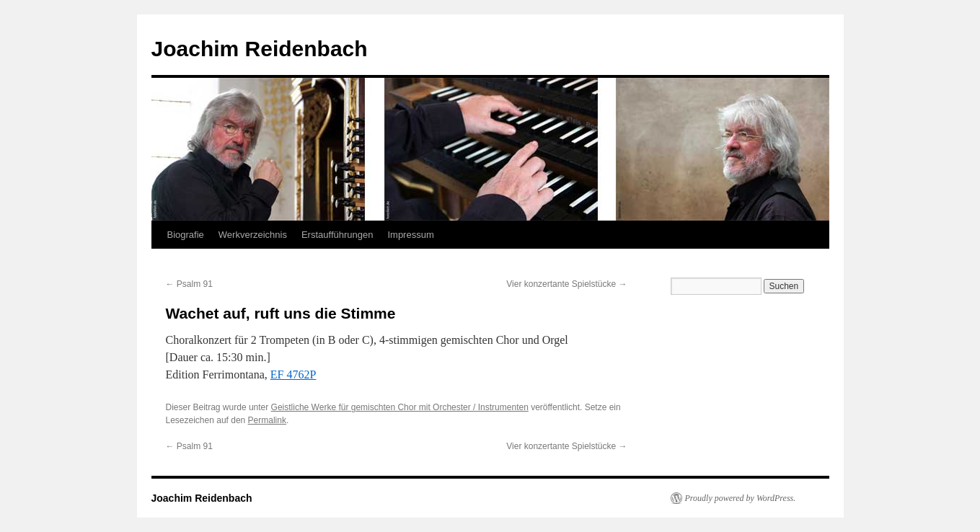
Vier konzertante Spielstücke (566, 284)
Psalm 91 (189, 284)
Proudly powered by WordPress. (741, 498)
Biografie (186, 235)
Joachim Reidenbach (260, 49)
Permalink (267, 420)
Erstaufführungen (337, 235)
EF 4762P (293, 374)
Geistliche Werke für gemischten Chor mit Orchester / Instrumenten (400, 407)
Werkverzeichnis (253, 235)
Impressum (410, 235)
